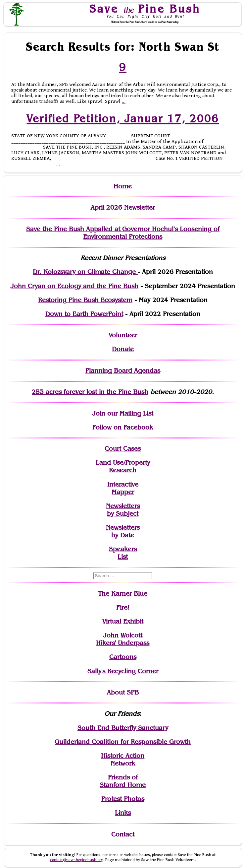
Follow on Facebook (123, 427)
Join (99, 413)
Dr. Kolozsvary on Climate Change (85, 272)
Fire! (123, 607)
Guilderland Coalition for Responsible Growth (123, 742)
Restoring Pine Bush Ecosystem (85, 300)
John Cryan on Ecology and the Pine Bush (74, 286)
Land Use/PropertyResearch (123, 466)
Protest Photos (123, 799)
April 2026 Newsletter (123, 207)
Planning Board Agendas (123, 371)
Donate (123, 349)
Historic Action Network (123, 760)
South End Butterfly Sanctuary (123, 728)
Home (123, 186)
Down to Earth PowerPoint (84, 314)
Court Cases (123, 449)
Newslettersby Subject (123, 510)
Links (123, 813)
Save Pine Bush (145, 9)
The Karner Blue (123, 594)
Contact (123, 834)
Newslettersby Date (123, 531)
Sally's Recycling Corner (123, 671)
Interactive (123, 484)
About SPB (123, 692)
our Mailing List (129, 413)
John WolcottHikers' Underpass (123, 639)
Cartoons (123, 657)
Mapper (123, 492)
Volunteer (123, 335)
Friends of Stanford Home (123, 781)
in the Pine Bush (110, 392)
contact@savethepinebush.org (77, 860)
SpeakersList (123, 553)
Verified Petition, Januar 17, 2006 (123, 118)
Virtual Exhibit (123, 621)
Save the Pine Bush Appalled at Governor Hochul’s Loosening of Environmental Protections (123, 233)
